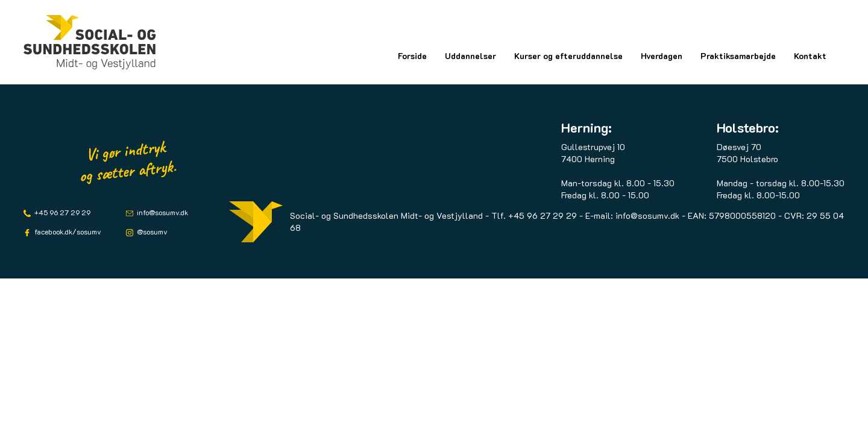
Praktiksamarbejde (738, 56)
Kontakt (810, 56)
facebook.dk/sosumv (67, 231)
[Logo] (90, 42)
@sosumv (151, 231)
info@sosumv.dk (162, 212)
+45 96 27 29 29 (61, 212)
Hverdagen (662, 56)
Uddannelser (470, 56)
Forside (412, 56)
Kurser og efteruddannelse (568, 56)
